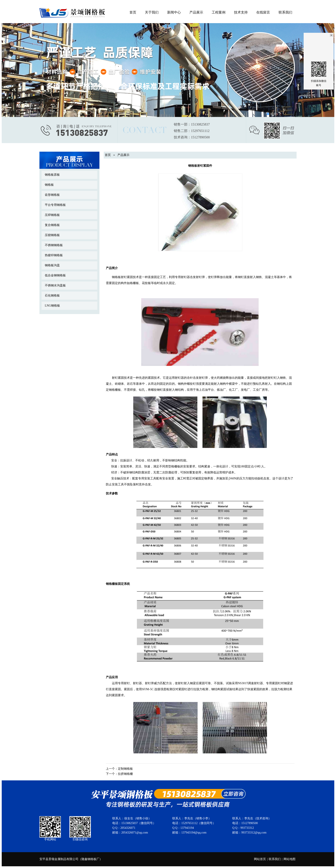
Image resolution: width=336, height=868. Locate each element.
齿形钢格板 (52, 195)
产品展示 (196, 12)
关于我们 (152, 12)
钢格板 (49, 185)
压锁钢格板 (52, 235)
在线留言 (263, 12)
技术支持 (241, 12)
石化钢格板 (52, 296)
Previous (6, 67)
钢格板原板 (52, 175)
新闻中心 (174, 12)
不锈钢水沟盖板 (55, 285)
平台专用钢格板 (55, 205)
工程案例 (219, 12)
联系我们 (285, 12)
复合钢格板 (52, 225)
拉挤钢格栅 (125, 774)
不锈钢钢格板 (54, 245)
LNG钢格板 (52, 306)
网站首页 (260, 859)
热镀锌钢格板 (54, 255)
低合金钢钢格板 (55, 275)
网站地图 (289, 859)
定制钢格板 (125, 769)
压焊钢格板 (52, 215)
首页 (133, 12)
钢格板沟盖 (52, 265)
